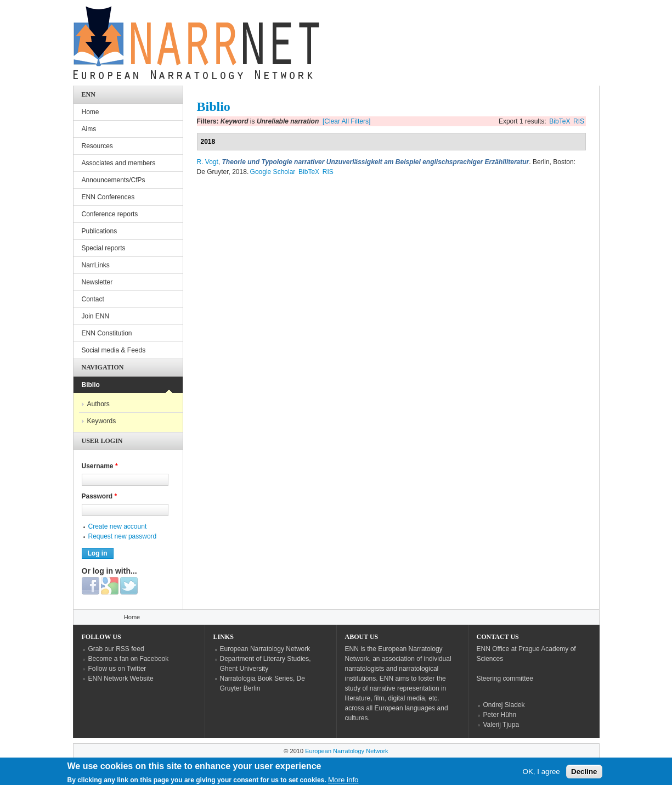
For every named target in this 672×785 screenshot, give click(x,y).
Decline (584, 774)
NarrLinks (96, 265)
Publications (100, 231)
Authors (98, 404)
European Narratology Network (265, 649)
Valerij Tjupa (501, 725)
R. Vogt (208, 162)
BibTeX (560, 121)
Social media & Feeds (114, 350)
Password (100, 496)
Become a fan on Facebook (129, 659)
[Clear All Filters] (346, 121)
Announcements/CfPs (114, 180)
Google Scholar (273, 172)
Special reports (104, 248)
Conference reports (110, 214)
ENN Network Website (121, 679)
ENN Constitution (107, 333)
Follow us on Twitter (117, 669)
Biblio (91, 385)
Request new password (123, 536)
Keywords (102, 421)
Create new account (118, 526)
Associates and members (119, 163)
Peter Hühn (500, 715)
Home (91, 112)
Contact (93, 299)
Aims (89, 129)
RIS (579, 121)
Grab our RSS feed (116, 649)
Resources (97, 146)
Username (100, 466)
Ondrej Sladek (504, 705)
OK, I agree (541, 774)
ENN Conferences (108, 197)
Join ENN (96, 316)
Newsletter (97, 282)
